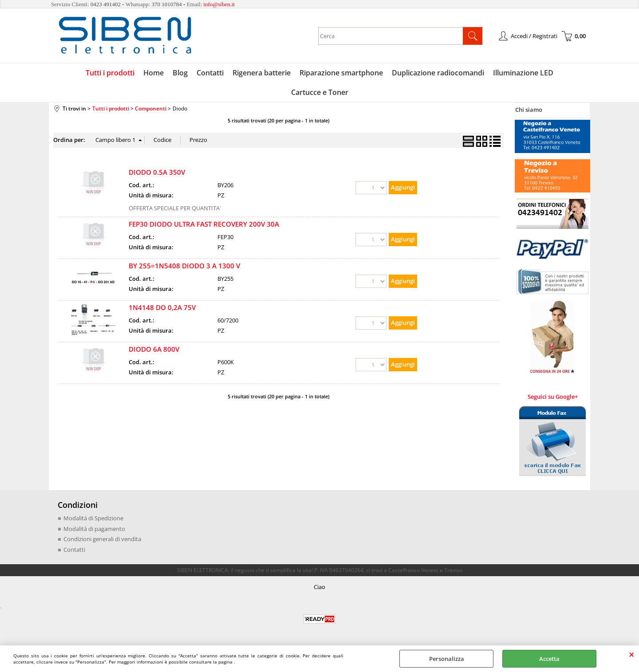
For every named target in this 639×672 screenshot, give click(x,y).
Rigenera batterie (262, 73)
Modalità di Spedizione (93, 518)
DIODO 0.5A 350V (157, 172)
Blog (180, 73)
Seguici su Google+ (553, 397)
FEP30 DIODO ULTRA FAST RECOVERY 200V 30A (204, 224)
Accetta (549, 659)
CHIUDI (632, 654)
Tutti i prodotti (110, 73)
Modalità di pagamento (94, 529)
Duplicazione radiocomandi (438, 73)
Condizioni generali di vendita (102, 539)
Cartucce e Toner (320, 92)
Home (154, 73)
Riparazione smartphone (341, 73)
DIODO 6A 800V (154, 349)
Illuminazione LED (523, 73)
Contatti (210, 73)
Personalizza (447, 659)
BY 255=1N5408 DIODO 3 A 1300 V (184, 266)
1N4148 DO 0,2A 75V (162, 307)
